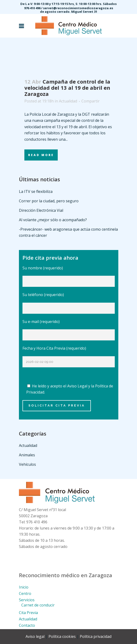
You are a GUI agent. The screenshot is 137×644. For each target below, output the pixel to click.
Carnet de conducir (38, 605)
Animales (27, 455)
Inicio (24, 587)
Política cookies (62, 636)
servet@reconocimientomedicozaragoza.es (78, 8)
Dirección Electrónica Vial (41, 210)
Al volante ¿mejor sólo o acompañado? (53, 220)
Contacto (27, 625)
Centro (25, 593)
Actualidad (68, 101)
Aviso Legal (77, 386)
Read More (41, 155)
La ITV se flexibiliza (36, 191)
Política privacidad (96, 636)
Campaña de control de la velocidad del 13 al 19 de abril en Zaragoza (67, 88)
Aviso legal (35, 636)
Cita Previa (28, 613)
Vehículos (27, 464)
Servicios (27, 600)
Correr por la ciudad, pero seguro (49, 201)
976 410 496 (33, 8)
